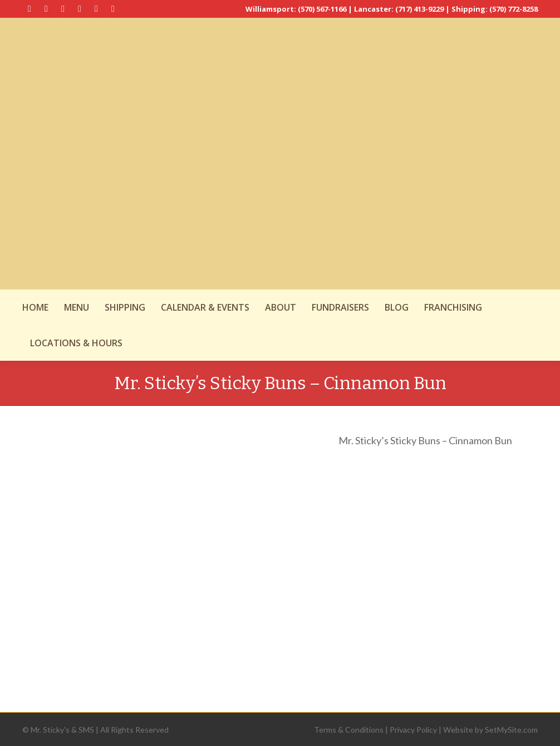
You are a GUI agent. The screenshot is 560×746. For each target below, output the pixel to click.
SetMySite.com (511, 730)
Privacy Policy (413, 730)
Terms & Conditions (349, 730)
